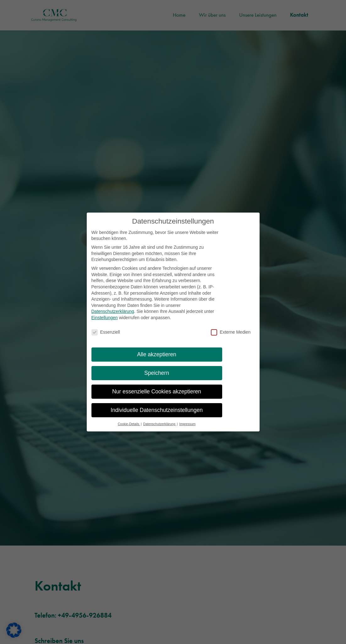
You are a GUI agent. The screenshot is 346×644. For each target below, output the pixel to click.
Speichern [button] (157, 377)
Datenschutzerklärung (113, 316)
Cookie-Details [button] (129, 428)
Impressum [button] (187, 428)
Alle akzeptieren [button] (157, 359)
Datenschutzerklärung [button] (160, 428)
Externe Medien (231, 337)
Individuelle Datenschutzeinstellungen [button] (157, 414)
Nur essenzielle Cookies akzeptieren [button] (157, 396)
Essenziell (106, 337)
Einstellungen (105, 322)
